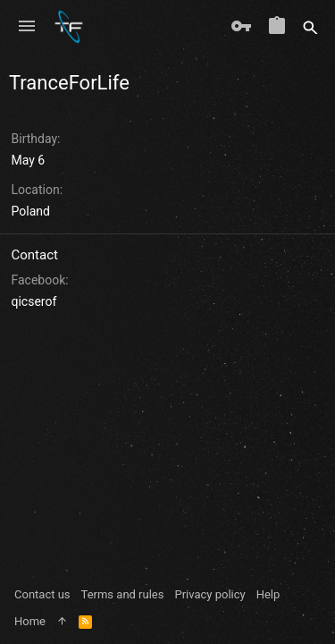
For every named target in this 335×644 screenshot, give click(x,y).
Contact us (42, 594)
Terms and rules (123, 594)
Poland (31, 211)
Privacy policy (209, 594)
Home (30, 621)
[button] (27, 27)
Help (268, 594)
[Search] (310, 27)
